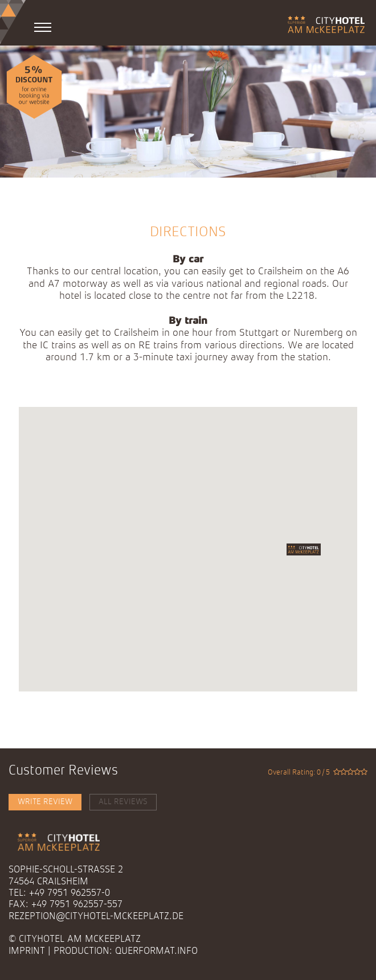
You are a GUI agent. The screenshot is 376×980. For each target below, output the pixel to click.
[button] (304, 549)
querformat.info (156, 951)
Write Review (45, 802)
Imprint (27, 951)
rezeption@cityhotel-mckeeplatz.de (96, 917)
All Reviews (123, 802)
